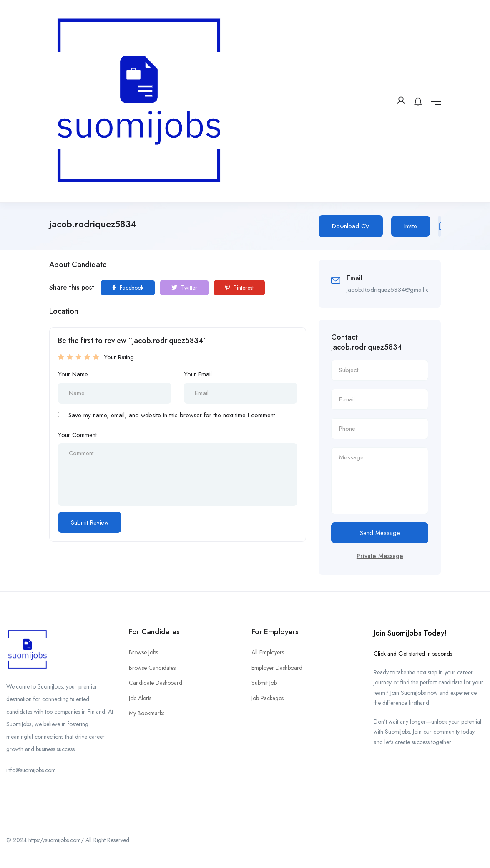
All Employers (268, 652)
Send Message (380, 533)
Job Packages (268, 698)
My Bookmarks (147, 713)
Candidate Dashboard (156, 683)
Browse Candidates (152, 668)
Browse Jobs (143, 652)
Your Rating (119, 357)
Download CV (351, 226)
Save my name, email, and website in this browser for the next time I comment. (172, 415)
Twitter (184, 288)
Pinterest (239, 288)
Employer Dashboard (277, 668)
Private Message (380, 556)
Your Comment (77, 435)
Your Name (73, 374)
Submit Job (264, 683)
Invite (411, 226)
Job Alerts (140, 698)
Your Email (198, 374)
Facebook (128, 288)
